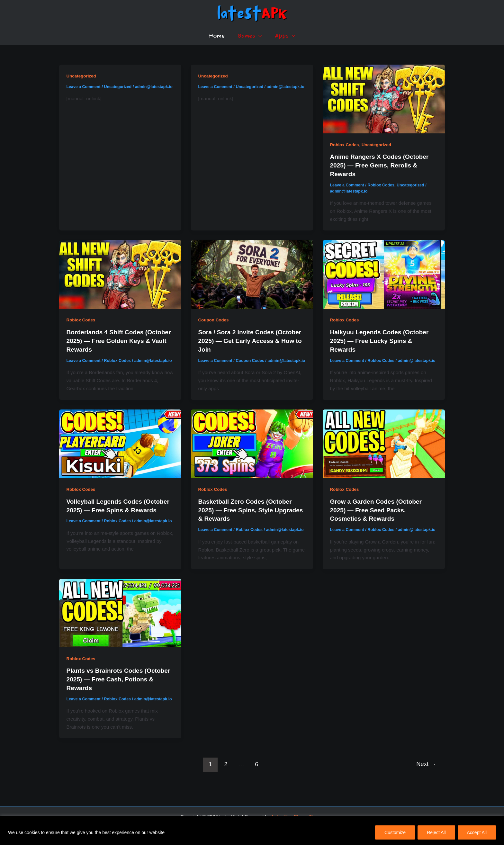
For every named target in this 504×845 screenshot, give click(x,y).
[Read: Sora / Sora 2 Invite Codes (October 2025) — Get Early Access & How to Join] (252, 273)
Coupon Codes (214, 319)
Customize (395, 832)
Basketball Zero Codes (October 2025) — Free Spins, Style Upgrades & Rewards (247, 514)
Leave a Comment (84, 87)
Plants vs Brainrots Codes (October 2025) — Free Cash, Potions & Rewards (110, 688)
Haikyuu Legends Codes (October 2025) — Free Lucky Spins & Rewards (381, 339)
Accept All (477, 832)
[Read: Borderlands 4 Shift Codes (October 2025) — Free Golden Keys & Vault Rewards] (120, 273)
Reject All (436, 832)
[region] (252, 830)
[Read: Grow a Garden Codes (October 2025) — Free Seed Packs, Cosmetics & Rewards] (384, 448)
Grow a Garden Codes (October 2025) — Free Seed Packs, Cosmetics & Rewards (378, 514)
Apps (283, 36)
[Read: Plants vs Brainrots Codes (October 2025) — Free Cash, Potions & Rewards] (120, 622)
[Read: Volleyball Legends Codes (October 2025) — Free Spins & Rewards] (120, 448)
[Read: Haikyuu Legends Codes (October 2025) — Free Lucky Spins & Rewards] (384, 273)
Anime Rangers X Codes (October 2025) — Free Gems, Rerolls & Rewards (381, 165)
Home (219, 36)
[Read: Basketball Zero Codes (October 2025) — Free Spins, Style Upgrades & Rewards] (252, 448)
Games (250, 36)
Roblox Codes (345, 145)
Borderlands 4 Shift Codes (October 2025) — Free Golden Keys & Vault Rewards (113, 339)
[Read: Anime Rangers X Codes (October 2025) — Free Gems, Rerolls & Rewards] (384, 99)
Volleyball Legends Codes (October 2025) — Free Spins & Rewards (114, 514)
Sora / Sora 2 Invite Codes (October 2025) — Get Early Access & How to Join (252, 339)
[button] (258, 36)
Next (425, 779)
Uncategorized (82, 76)
